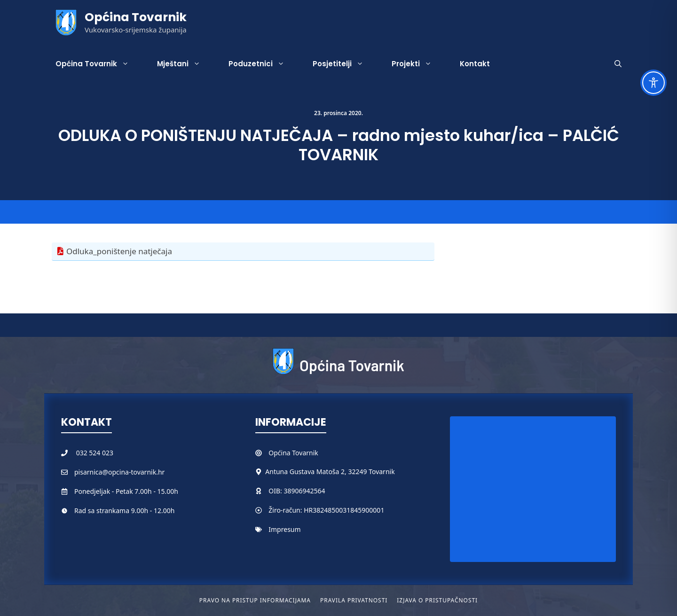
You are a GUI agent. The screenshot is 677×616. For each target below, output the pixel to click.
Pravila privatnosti (354, 600)
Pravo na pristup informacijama (255, 600)
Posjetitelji (345, 64)
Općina (280, 453)
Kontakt (475, 64)
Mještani (186, 64)
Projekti (419, 64)
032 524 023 (95, 453)
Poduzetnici (264, 64)
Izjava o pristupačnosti (437, 600)
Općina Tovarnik (136, 17)
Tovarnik (305, 453)
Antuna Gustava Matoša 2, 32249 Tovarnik (330, 472)
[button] (618, 64)
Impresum (284, 529)
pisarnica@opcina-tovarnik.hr (119, 472)
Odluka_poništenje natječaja (119, 251)
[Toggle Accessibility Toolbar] (653, 83)
